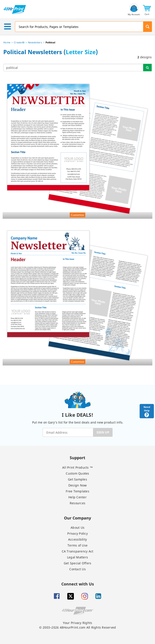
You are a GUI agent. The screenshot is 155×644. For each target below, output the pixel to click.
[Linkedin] (98, 596)
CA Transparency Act (78, 551)
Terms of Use (77, 545)
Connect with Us (78, 584)
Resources (77, 503)
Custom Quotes (77, 473)
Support (77, 458)
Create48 (19, 42)
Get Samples (77, 479)
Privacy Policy (77, 533)
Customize (77, 215)
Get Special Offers (78, 563)
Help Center (77, 497)
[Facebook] (57, 596)
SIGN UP (103, 432)
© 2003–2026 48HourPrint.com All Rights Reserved (78, 627)
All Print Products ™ (77, 467)
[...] (73, 68)
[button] (147, 10)
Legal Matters (77, 557)
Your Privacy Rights (78, 623)
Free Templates (77, 491)
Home (7, 42)
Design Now (78, 485)
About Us (77, 527)
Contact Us (77, 569)
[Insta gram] (85, 596)
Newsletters (35, 42)
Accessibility (77, 539)
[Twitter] (71, 596)
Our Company (77, 518)
